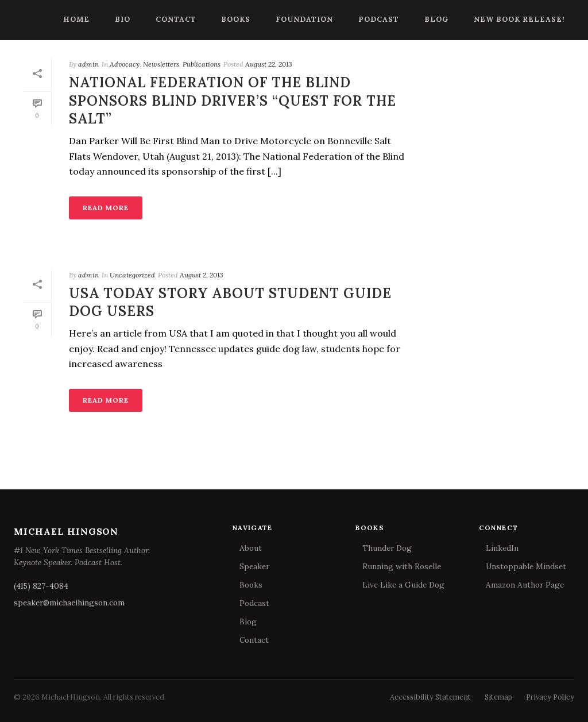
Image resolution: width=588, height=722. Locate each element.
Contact (176, 19)
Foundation (304, 19)
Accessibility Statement (430, 697)
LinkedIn (502, 548)
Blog (436, 19)
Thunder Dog (387, 548)
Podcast (379, 19)
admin (88, 64)
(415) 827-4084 (41, 586)
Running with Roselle (402, 566)
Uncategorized (132, 275)
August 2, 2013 (202, 275)
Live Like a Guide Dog (403, 585)
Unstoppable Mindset (526, 566)
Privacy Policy (550, 697)
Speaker (254, 566)
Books (236, 19)
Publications (202, 64)
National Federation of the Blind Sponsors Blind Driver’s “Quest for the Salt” (233, 100)
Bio (123, 19)
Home (76, 19)
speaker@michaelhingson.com (69, 603)
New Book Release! (519, 19)
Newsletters (161, 64)
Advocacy (125, 64)
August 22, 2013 (269, 64)
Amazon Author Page (525, 585)
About (251, 548)
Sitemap (498, 697)
